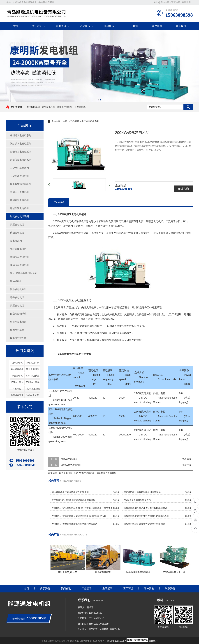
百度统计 (153, 641)
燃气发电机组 (49, 107)
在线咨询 (183, 189)
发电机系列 (16, 241)
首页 (16, 26)
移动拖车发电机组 (19, 257)
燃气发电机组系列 (19, 216)
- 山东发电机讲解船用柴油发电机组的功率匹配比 (146, 516)
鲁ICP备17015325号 (117, 641)
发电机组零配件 (18, 338)
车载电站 (17, 389)
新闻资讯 (61, 26)
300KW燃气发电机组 (71, 465)
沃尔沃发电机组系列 (21, 144)
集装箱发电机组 (18, 249)
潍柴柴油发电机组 (19, 208)
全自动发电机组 (18, 322)
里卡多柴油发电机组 (21, 184)
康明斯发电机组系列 (21, 135)
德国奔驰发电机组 (19, 200)
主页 (65, 121)
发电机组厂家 (33, 363)
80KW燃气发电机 (69, 459)
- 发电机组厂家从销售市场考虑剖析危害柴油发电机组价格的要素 (81, 508)
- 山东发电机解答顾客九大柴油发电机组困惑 (144, 524)
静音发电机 (17, 376)
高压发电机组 (17, 225)
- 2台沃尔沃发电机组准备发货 (137, 500)
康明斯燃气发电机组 (106, 473)
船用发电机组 (17, 330)
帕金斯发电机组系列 (21, 152)
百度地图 (176, 2)
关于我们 (37, 26)
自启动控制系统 (18, 314)
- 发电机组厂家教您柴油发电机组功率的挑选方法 (74, 524)
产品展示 (85, 26)
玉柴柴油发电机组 (19, 176)
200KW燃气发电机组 (84, 473)
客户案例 (157, 26)
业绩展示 (109, 26)
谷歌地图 (186, 2)
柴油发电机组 (33, 107)
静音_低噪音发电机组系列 (24, 273)
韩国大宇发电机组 (19, 192)
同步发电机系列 (18, 289)
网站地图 (165, 2)
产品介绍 (59, 202)
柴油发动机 (16, 281)
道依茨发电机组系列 (21, 160)
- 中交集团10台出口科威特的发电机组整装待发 (73, 500)
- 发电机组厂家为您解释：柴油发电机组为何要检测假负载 (78, 516)
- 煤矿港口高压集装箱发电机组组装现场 (141, 492)
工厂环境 (133, 26)
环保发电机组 (17, 297)
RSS (156, 2)
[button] (98, 100)
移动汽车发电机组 (19, 265)
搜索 (188, 107)
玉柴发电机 (80, 107)
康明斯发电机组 (65, 107)
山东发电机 (17, 363)
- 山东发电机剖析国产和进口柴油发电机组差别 (145, 508)
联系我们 (181, 26)
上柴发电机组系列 (19, 168)
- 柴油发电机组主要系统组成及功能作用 (69, 492)
